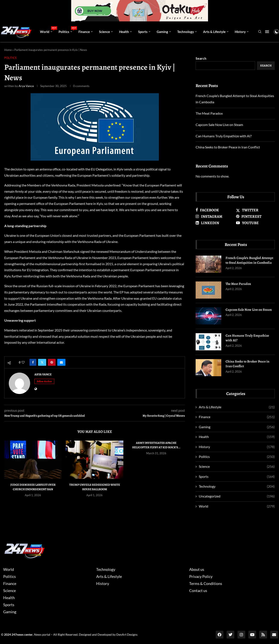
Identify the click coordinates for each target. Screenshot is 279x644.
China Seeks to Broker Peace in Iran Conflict (228, 147)
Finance (84, 32)
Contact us (198, 591)
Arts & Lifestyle (214, 32)
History (240, 32)
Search (201, 58)
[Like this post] (23, 362)
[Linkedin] (215, 223)
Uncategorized (237, 496)
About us (197, 569)
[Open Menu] (267, 32)
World (48, 30)
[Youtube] (255, 223)
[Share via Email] (61, 362)
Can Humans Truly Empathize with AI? (224, 136)
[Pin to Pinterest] (52, 362)
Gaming (162, 32)
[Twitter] (255, 210)
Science (104, 32)
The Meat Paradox (209, 113)
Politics (67, 30)
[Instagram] (215, 216)
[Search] (260, 32)
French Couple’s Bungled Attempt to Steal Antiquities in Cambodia (249, 260)
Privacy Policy (201, 576)
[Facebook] (215, 210)
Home (8, 50)
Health (124, 32)
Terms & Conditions (206, 583)
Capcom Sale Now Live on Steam (219, 125)
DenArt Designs (127, 634)
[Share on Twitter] (42, 362)
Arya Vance (26, 86)
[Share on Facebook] (33, 362)
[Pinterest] (255, 216)
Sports (143, 32)
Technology (186, 32)
